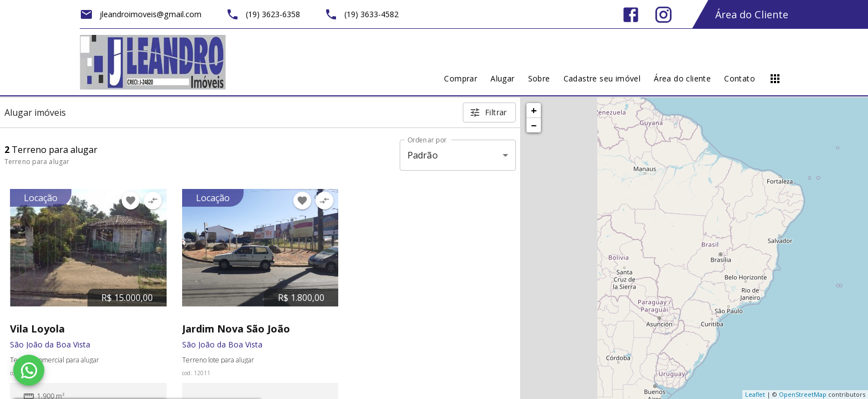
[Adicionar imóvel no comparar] (153, 201)
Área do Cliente (752, 14)
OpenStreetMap (803, 394)
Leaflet (755, 394)
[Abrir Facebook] (631, 15)
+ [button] (534, 110)
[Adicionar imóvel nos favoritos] (131, 201)
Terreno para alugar (37, 162)
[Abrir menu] (775, 79)
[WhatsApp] (29, 370)
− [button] (534, 125)
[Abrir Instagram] (663, 15)
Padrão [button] (423, 155)
